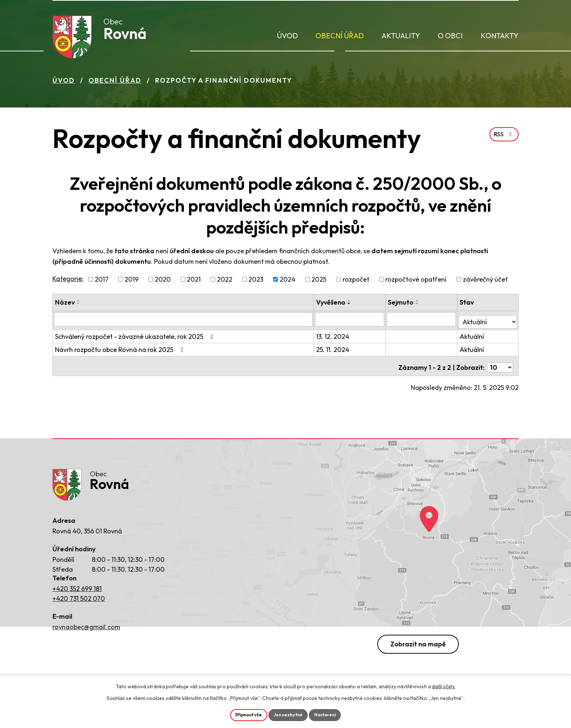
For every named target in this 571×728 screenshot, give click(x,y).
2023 (256, 282)
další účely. (444, 685)
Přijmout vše (244, 714)
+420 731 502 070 (79, 597)
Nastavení (330, 714)
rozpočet (356, 282)
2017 (102, 282)
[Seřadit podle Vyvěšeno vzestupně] (351, 303)
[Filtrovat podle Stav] (488, 321)
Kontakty (500, 36)
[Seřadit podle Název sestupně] (79, 306)
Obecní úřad (340, 36)
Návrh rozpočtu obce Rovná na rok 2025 (121, 350)
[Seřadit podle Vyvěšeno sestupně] (351, 306)
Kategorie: (68, 281)
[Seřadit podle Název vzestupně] (79, 303)
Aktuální (472, 336)
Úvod (288, 36)
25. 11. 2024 (334, 350)
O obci (450, 36)
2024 (288, 282)
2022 (225, 282)
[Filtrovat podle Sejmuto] (422, 322)
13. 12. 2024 (334, 336)
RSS (503, 145)
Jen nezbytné (288, 714)
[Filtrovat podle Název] (184, 322)
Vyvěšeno (332, 305)
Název (65, 305)
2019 (131, 282)
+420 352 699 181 (77, 588)
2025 (319, 282)
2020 (163, 282)
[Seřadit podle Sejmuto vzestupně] (418, 303)
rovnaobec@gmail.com (86, 626)
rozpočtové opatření (416, 282)
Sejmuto (402, 305)
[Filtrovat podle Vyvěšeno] (351, 322)
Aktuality (401, 36)
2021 (194, 282)
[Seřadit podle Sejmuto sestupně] (418, 306)
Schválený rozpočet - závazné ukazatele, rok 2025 (136, 336)
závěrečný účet (485, 282)
